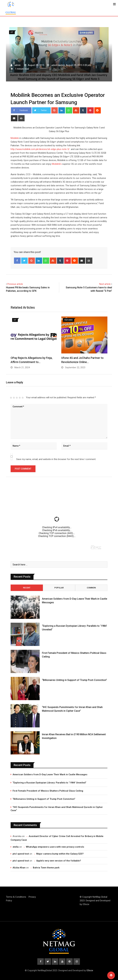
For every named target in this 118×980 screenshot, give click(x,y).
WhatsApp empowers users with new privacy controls (55, 847)
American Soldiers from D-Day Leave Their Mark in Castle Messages (50, 774)
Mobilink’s (57, 164)
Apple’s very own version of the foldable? (59, 861)
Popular (59, 588)
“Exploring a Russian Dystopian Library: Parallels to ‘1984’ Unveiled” (49, 783)
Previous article (15, 284)
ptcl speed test (21, 854)
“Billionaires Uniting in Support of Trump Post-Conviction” (74, 680)
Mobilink (15, 138)
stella (16, 847)
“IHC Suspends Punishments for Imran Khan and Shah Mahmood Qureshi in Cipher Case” (57, 809)
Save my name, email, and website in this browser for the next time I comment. (56, 459)
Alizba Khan (19, 868)
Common (91, 588)
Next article (105, 284)
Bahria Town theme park (46, 868)
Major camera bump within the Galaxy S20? (60, 854)
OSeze (86, 904)
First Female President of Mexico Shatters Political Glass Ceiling (48, 791)
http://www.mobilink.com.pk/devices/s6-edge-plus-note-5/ (40, 149)
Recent (27, 588)
